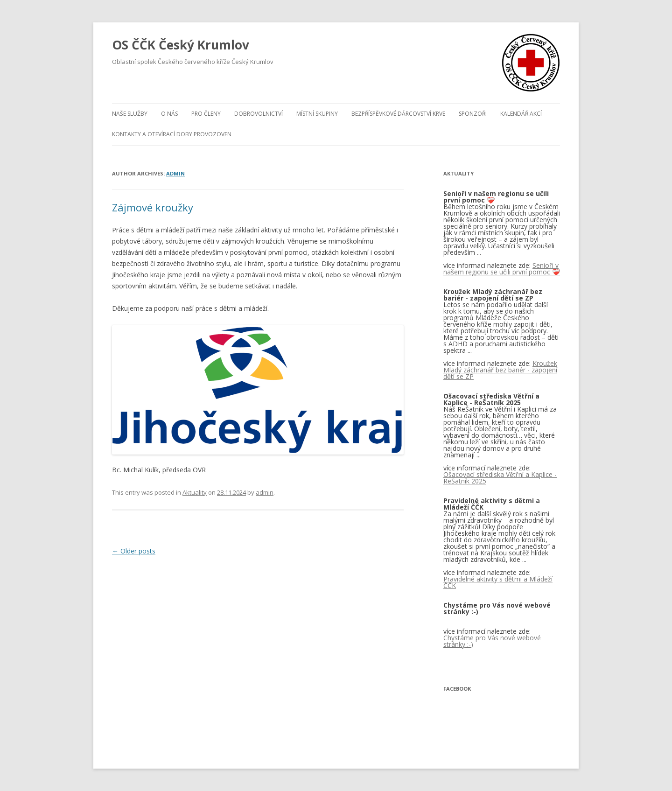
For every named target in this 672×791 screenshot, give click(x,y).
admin (175, 173)
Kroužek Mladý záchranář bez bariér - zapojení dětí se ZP (500, 370)
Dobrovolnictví (259, 114)
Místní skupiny (317, 114)
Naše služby (130, 114)
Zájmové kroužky (153, 207)
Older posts (134, 551)
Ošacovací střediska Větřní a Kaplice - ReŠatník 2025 (500, 478)
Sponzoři (473, 114)
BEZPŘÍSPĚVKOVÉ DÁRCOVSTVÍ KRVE (398, 114)
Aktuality (195, 492)
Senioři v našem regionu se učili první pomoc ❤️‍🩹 (502, 269)
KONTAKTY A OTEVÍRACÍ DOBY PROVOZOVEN (172, 134)
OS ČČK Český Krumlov (181, 45)
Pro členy (206, 114)
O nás (169, 114)
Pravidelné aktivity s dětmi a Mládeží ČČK (498, 582)
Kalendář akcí (521, 114)
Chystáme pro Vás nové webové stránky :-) (492, 641)
